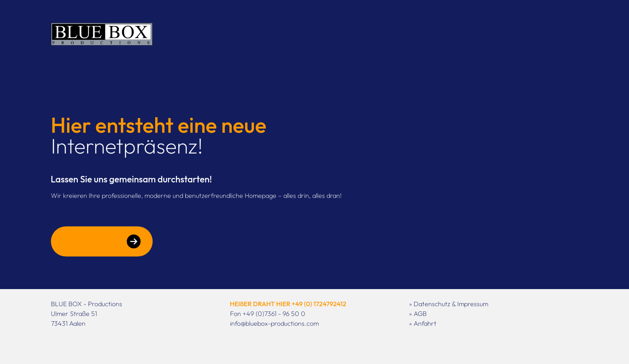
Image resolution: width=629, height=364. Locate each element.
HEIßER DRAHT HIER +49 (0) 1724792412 (288, 304)
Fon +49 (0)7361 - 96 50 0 (268, 314)
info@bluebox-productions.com (274, 323)
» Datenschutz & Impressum (449, 304)
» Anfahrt (423, 323)
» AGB (418, 314)
